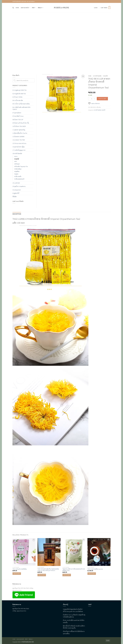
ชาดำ (16, 161)
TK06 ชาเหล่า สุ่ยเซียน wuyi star (95, 569)
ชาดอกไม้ (105, 76)
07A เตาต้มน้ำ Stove (18, 116)
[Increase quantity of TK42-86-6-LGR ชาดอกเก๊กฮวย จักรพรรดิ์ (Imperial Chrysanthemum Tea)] (94, 99)
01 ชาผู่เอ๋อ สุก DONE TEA (19, 90)
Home (17, 8)
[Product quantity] (92, 99)
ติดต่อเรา (41, 8)
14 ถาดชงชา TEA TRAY (19, 140)
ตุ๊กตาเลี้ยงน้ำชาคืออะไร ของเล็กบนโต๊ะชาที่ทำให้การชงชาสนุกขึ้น (74, 627)
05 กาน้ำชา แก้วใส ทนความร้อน (21, 104)
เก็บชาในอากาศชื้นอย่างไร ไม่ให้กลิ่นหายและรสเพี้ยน (74, 632)
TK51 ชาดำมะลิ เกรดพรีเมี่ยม (20, 569)
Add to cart (102, 99)
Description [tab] (16, 214)
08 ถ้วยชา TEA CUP (18, 120)
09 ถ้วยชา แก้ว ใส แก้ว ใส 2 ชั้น (21, 123)
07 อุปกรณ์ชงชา (17, 113)
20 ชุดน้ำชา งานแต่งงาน (19, 186)
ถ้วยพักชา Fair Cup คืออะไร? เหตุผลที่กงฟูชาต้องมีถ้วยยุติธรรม (74, 616)
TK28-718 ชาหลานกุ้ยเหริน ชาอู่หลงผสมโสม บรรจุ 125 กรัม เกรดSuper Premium (48, 569)
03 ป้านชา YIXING (17, 97)
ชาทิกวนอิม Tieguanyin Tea (21, 166)
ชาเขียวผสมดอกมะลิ (19, 179)
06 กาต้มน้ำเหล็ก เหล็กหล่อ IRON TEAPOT (21, 108)
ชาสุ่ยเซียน (17, 171)
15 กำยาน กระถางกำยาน (19, 143)
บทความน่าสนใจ (25, 8)
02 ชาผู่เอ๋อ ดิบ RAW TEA (19, 94)
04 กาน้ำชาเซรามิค (18, 100)
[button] (96, 8)
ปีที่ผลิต (15, 197)
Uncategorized (17, 190)
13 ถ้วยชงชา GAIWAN (18, 136)
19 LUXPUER (16, 183)
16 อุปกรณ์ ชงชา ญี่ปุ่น (19, 147)
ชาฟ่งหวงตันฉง (18, 169)
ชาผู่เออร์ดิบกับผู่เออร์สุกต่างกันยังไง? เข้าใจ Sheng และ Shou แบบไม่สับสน (73, 610)
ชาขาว (16, 156)
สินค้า (34, 8)
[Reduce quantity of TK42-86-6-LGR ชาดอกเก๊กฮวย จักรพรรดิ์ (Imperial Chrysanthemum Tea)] (89, 99)
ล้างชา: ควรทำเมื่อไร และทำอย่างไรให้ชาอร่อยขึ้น (74, 621)
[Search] (13, 8)
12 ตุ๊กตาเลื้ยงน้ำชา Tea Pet (20, 133)
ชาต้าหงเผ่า (17, 164)
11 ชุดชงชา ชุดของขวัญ (19, 130)
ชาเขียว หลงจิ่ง (18, 176)
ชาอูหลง (16, 174)
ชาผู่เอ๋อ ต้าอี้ (16, 193)
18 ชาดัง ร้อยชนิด (97, 76)
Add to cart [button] (17, 573)
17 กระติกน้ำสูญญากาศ (19, 150)
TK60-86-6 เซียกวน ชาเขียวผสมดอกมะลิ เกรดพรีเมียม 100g (74, 569)
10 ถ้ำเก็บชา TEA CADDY (19, 126)
